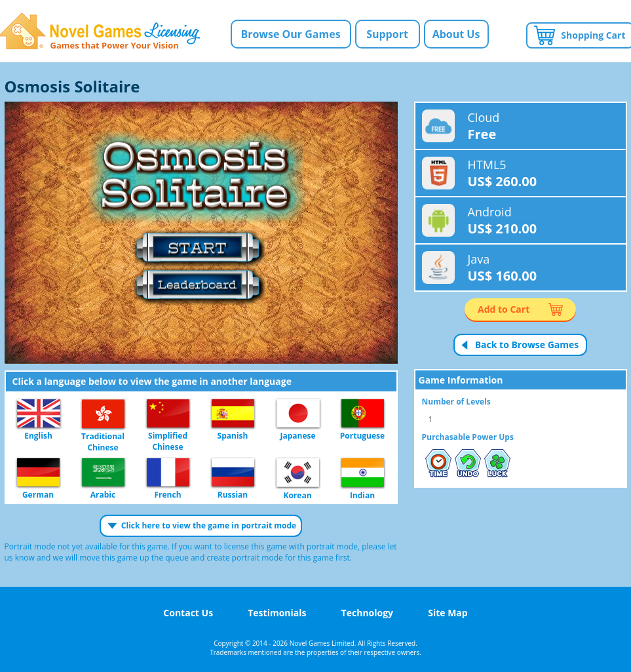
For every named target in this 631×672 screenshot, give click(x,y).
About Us (456, 34)
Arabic (103, 473)
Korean (298, 473)
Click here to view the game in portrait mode (209, 525)
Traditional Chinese (103, 414)
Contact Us (188, 613)
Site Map (448, 613)
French (168, 473)
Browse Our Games (290, 34)
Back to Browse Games (527, 345)
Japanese (298, 414)
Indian (363, 473)
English (39, 414)
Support (387, 34)
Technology (367, 613)
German (38, 473)
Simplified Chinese (168, 414)
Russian (233, 473)
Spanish (233, 414)
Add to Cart (504, 309)
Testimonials (277, 613)
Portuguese (363, 414)
